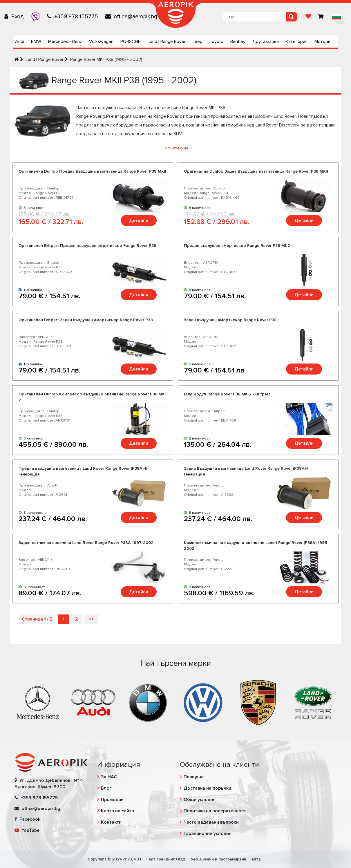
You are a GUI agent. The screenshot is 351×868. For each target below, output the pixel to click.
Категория (297, 41)
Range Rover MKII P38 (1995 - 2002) (106, 59)
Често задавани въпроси (211, 822)
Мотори (322, 41)
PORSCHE (131, 41)
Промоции (112, 800)
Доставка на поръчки (207, 788)
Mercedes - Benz (65, 41)
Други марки (266, 41)
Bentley (238, 41)
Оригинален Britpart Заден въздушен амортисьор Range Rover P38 (86, 320)
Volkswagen (101, 41)
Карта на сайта (117, 811)
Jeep (198, 41)
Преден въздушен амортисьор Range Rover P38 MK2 (237, 246)
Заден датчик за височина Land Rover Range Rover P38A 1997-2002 (86, 543)
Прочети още (175, 148)
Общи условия (200, 800)
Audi (20, 41)
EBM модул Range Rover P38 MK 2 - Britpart (227, 394)
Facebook (27, 819)
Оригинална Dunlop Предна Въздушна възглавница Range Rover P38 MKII (92, 171)
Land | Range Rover (167, 41)
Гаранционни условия (208, 833)
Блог (106, 788)
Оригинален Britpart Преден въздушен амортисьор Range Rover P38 (87, 246)
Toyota (216, 41)
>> (91, 619)
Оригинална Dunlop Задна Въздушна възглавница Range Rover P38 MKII (256, 171)
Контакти (111, 822)
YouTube (27, 830)
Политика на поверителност (215, 811)
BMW (36, 41)
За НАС (109, 777)
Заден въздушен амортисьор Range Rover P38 (230, 320)
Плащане (194, 777)
